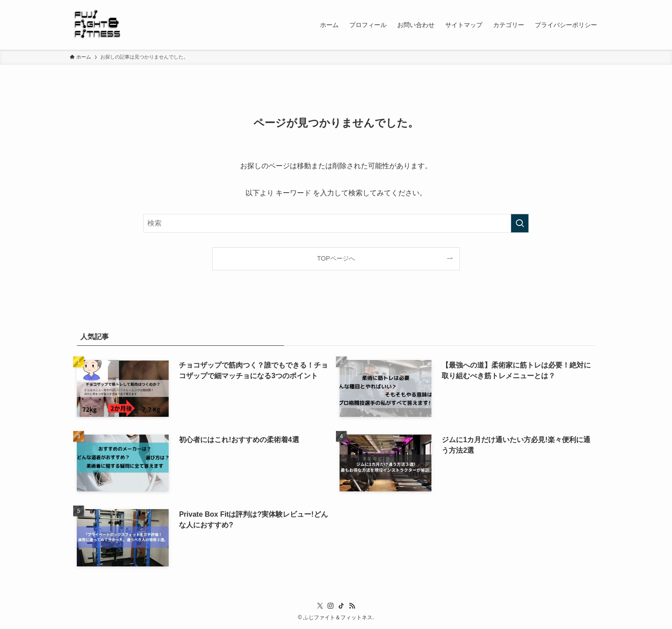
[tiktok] (341, 606)
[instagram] (331, 606)
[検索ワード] (336, 223)
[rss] (352, 606)
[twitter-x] (320, 606)
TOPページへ (336, 258)
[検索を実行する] (520, 223)
